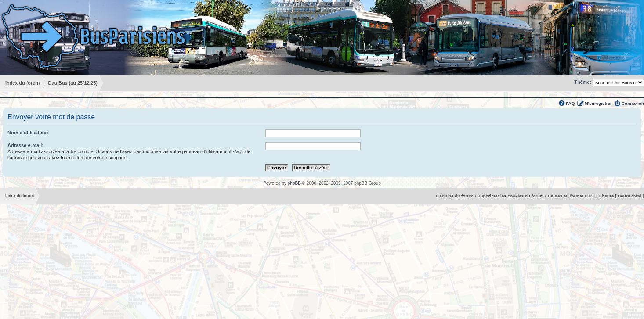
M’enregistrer (598, 103)
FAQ (570, 103)
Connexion (633, 103)
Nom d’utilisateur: (28, 133)
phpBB (294, 183)
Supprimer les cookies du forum (511, 196)
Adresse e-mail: (25, 145)
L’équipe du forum (455, 196)
